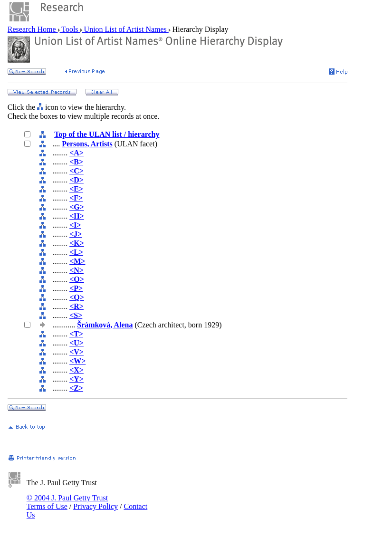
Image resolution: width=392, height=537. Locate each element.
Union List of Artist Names (125, 29)
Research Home (33, 29)
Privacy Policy (96, 506)
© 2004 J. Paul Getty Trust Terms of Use (67, 502)
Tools (70, 29)
